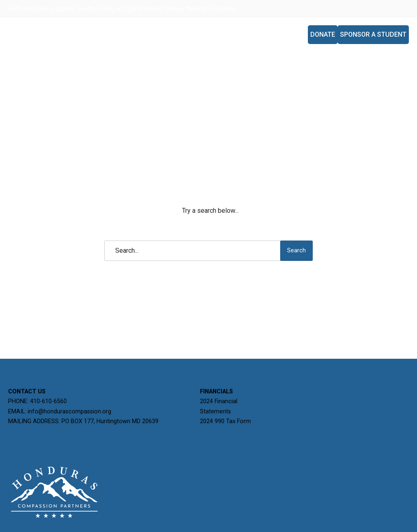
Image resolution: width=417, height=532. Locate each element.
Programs (231, 34)
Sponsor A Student (373, 34)
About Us (193, 34)
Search (296, 250)
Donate (323, 34)
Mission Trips (279, 34)
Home (163, 34)
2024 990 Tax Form (225, 421)
